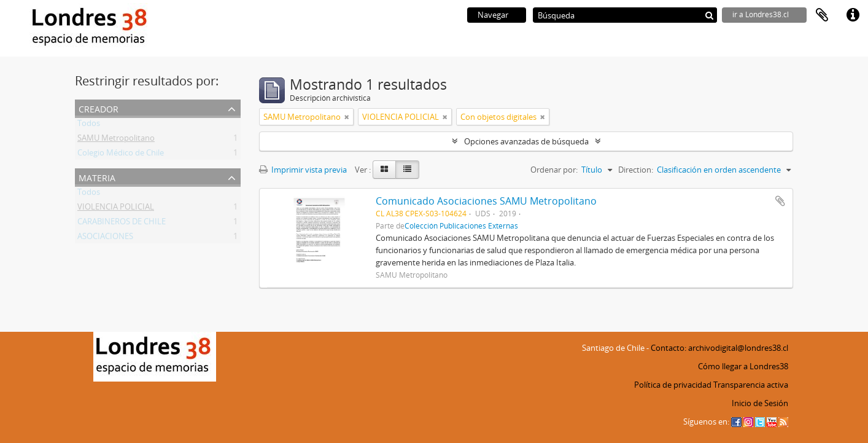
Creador (99, 108)
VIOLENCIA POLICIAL (116, 209)
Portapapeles (822, 15)
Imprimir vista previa (303, 170)
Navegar (493, 15)
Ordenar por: (554, 170)
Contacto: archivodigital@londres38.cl (719, 348)
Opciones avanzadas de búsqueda (526, 141)
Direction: (636, 170)
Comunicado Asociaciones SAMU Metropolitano (486, 201)
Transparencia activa (751, 385)
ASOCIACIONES (105, 238)
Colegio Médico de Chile (121, 155)
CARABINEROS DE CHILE (122, 224)
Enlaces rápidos (853, 15)
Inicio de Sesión (760, 403)
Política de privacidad (673, 385)
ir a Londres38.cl (761, 14)
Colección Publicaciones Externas (461, 225)
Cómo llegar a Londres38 (743, 366)
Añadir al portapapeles (780, 201)
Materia (97, 177)
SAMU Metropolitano (116, 140)
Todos (89, 125)
